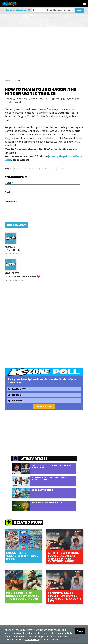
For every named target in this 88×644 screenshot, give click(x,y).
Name (9, 183)
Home (7, 81)
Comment (11, 201)
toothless (50, 168)
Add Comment (16, 225)
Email (8, 192)
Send (80, 10)
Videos (17, 81)
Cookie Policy (32, 639)
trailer (61, 168)
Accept (80, 631)
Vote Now (44, 406)
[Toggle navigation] (85, 4)
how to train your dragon (29, 168)
